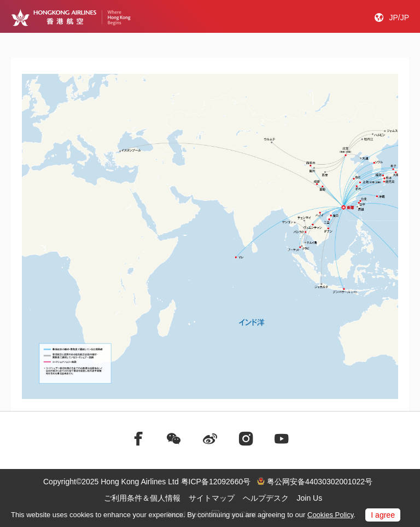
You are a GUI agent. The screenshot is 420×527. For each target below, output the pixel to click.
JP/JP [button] (399, 18)
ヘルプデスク (266, 498)
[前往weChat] (174, 439)
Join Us (309, 498)
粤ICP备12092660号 (216, 482)
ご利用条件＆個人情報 (142, 498)
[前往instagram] (246, 439)
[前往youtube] (282, 439)
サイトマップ (212, 498)
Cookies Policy (330, 515)
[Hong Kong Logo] (71, 18)
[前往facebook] (138, 439)
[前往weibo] (210, 439)
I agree (383, 515)
